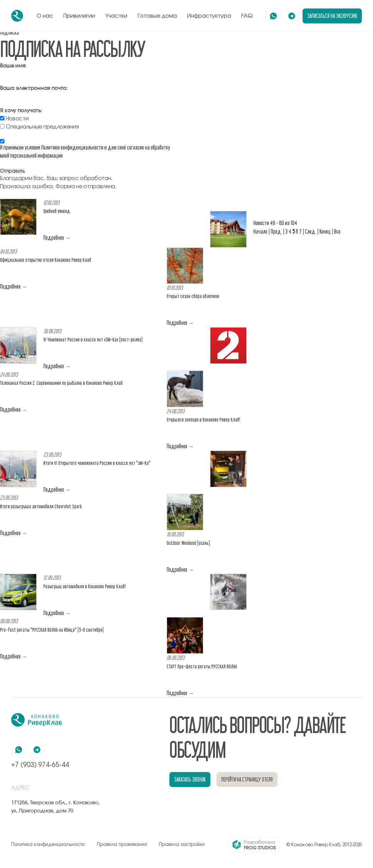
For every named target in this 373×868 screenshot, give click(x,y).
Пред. (276, 231)
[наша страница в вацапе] (273, 16)
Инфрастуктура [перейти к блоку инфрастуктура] (209, 16)
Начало (260, 231)
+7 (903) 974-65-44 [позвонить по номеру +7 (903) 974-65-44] (40, 765)
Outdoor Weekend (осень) (188, 543)
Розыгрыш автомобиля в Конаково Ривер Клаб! (85, 586)
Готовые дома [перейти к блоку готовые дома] (157, 16)
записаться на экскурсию (332, 16)
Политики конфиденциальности (72, 147)
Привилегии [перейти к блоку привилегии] (79, 16)
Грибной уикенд (57, 211)
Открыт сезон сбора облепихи (193, 296)
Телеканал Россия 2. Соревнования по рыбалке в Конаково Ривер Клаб (61, 383)
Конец (325, 231)
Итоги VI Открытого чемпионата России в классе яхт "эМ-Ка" (97, 463)
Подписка (9, 32)
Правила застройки (182, 845)
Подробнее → (57, 238)
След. (310, 231)
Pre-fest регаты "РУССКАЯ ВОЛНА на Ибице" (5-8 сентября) (52, 630)
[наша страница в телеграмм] (292, 16)
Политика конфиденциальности (48, 845)
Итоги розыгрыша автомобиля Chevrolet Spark (41, 506)
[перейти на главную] (17, 16)
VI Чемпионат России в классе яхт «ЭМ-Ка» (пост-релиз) (93, 340)
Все (337, 231)
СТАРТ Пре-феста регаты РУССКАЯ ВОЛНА (202, 666)
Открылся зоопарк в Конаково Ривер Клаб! (203, 420)
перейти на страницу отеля (247, 779)
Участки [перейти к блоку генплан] (116, 16)
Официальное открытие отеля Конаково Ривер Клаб (46, 260)
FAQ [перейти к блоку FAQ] (247, 16)
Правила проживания (122, 845)
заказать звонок (190, 779)
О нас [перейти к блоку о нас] (45, 16)
